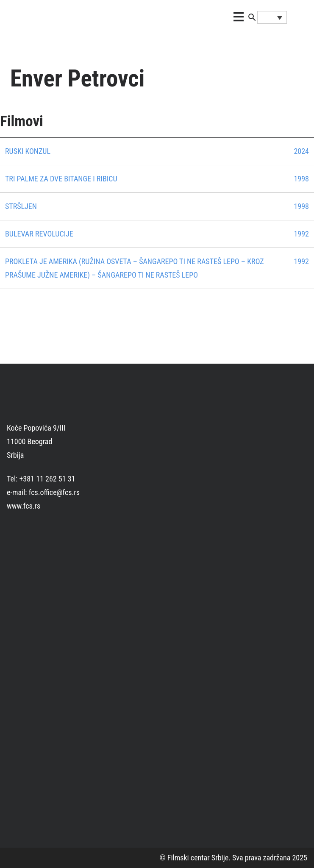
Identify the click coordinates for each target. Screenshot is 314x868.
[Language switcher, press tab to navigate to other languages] (272, 17)
